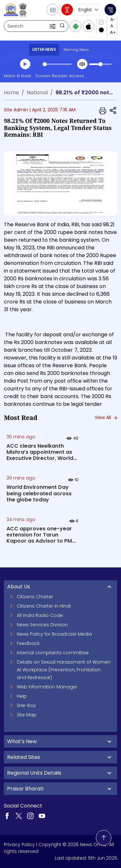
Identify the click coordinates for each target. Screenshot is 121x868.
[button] (53, 26)
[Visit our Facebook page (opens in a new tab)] (7, 816)
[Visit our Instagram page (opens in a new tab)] (30, 816)
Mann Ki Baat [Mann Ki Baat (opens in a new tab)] (17, 76)
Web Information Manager (47, 687)
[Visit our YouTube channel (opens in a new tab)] (42, 816)
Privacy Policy (19, 845)
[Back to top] (104, 838)
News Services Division (42, 625)
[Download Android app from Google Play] (76, 26)
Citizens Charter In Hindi (44, 606)
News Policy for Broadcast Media (54, 634)
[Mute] (82, 64)
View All (106, 417)
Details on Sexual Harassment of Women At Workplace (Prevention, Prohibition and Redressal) (64, 670)
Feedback (28, 643)
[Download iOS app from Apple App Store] (88, 26)
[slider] (57, 64)
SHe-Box (26, 705)
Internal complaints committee (53, 653)
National (37, 93)
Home (11, 93)
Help (22, 696)
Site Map (27, 715)
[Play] (25, 64)
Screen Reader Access (60, 76)
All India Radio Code (40, 615)
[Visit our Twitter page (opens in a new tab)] (19, 816)
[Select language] (89, 10)
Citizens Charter (35, 597)
